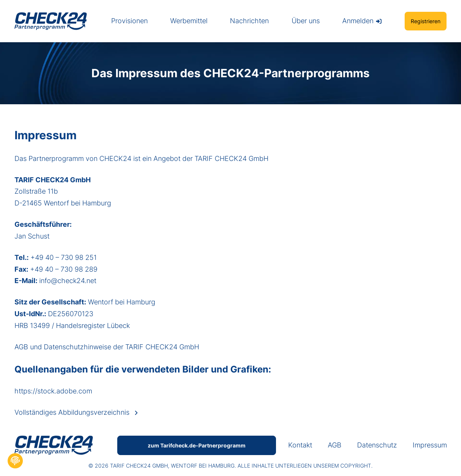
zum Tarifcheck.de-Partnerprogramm (197, 445)
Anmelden (362, 21)
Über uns (306, 21)
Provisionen (129, 21)
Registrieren (426, 21)
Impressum (430, 445)
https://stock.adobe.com (53, 391)
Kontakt (300, 445)
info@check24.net (68, 281)
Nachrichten (249, 21)
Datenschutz (377, 445)
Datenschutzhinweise (78, 347)
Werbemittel (189, 21)
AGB (22, 347)
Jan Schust (32, 236)
